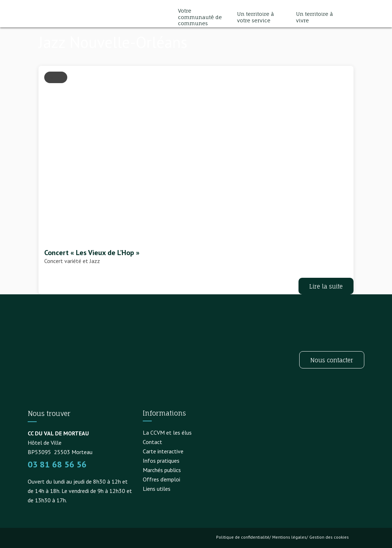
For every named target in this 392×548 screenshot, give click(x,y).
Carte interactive (163, 451)
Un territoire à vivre (314, 17)
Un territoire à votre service (256, 17)
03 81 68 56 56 (57, 464)
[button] (357, 17)
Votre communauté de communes (200, 17)
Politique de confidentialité (243, 537)
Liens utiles (157, 489)
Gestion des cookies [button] (329, 537)
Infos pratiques (161, 461)
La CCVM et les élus (167, 432)
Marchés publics (162, 470)
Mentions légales (289, 537)
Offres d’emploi (161, 479)
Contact (152, 442)
